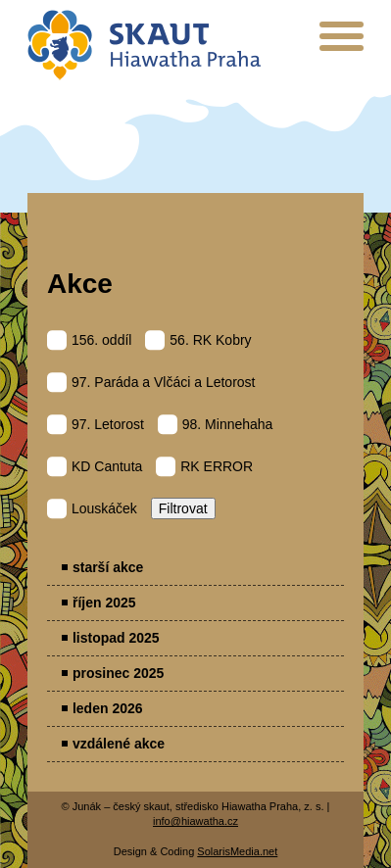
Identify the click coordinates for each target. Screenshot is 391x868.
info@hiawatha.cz (195, 821)
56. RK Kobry (198, 340)
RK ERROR (204, 466)
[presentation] (342, 44)
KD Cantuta (95, 466)
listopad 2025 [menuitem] (116, 638)
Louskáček (92, 508)
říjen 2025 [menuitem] (104, 603)
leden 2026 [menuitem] (108, 708)
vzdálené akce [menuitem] (119, 744)
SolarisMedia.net (237, 851)
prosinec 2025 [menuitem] (118, 673)
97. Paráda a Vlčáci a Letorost (151, 382)
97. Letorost (96, 424)
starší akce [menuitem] (108, 567)
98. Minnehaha (216, 424)
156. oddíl (90, 340)
